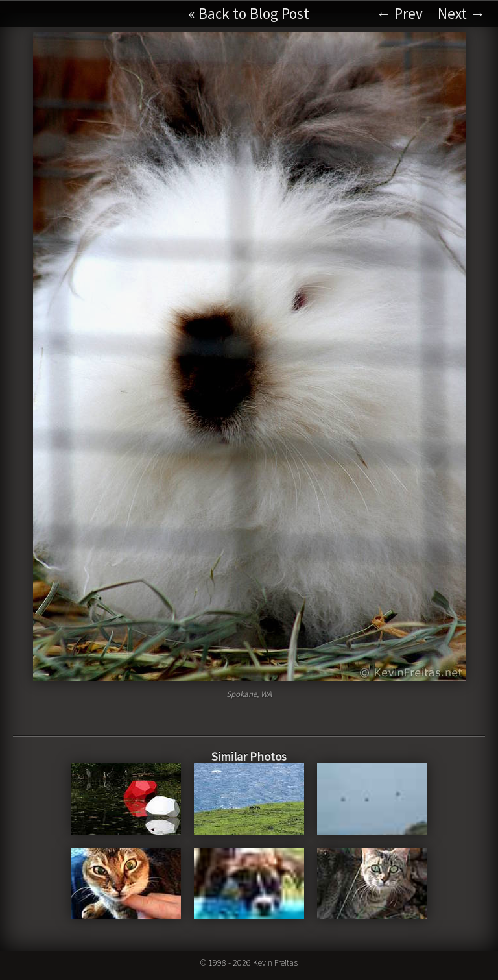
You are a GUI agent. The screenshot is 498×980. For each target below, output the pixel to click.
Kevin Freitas (275, 962)
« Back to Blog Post (249, 13)
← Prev (399, 13)
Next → (461, 13)
